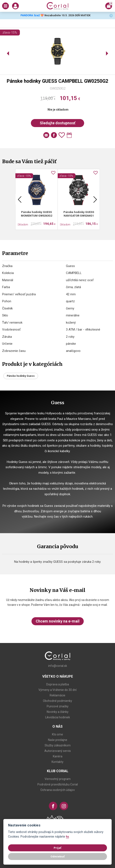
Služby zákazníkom (58, 745)
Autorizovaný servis (58, 751)
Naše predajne (58, 740)
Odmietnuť (58, 856)
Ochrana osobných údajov (58, 790)
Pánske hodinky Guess (21, 376)
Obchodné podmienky (57, 701)
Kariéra (58, 756)
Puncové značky (58, 706)
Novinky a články (58, 712)
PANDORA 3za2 (30, 15)
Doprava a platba (58, 684)
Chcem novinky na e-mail (58, 621)
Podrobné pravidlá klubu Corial (58, 784)
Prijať (57, 848)
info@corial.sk (58, 666)
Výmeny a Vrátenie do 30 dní (57, 690)
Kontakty (57, 762)
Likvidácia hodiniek (58, 717)
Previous (20, 199)
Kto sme (57, 734)
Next (95, 199)
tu (67, 837)
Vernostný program (58, 779)
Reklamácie (57, 695)
